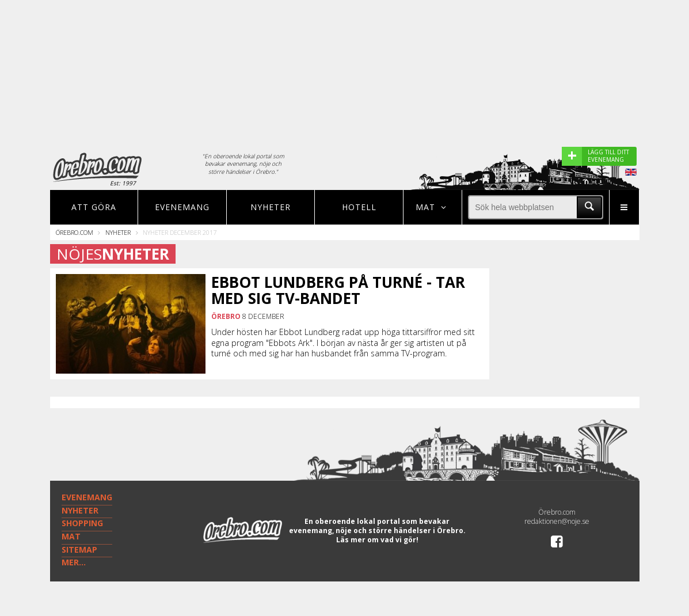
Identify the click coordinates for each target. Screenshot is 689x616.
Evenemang (182, 207)
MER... (74, 562)
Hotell (359, 207)
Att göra (94, 207)
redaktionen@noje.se (557, 521)
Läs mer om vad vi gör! (377, 540)
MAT (71, 536)
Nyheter (271, 207)
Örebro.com (75, 232)
